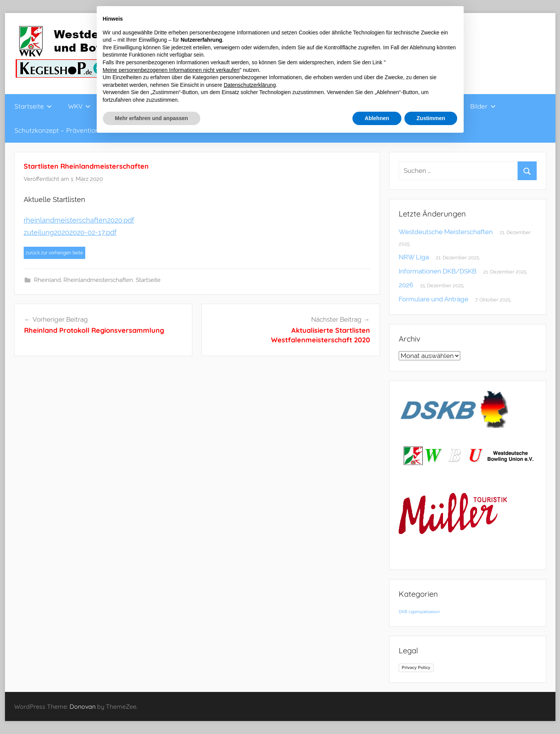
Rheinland (47, 280)
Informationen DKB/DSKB (437, 271)
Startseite (33, 106)
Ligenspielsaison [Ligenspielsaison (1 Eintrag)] (424, 612)
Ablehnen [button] (377, 118)
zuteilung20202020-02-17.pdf (70, 232)
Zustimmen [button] (431, 118)
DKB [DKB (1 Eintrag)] (403, 612)
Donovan (83, 706)
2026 (406, 285)
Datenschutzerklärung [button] (250, 85)
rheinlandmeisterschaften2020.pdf (79, 220)
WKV (79, 106)
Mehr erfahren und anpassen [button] (152, 118)
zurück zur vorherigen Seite (54, 253)
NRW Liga (414, 257)
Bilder (483, 106)
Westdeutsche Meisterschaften (446, 232)
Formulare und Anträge (433, 299)
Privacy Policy (416, 667)
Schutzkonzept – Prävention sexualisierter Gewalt (89, 130)
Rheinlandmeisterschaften (98, 280)
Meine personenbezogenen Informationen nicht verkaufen (171, 70)
